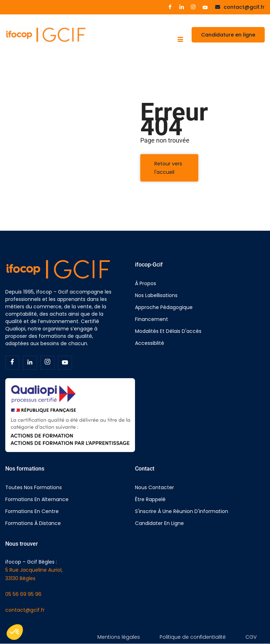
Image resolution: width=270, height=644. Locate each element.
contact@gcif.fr (25, 610)
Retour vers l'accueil (168, 168)
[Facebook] (170, 7)
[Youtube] (205, 7)
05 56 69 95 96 (23, 594)
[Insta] (47, 363)
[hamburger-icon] (180, 40)
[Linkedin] (30, 363)
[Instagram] (193, 7)
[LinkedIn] (182, 7)
